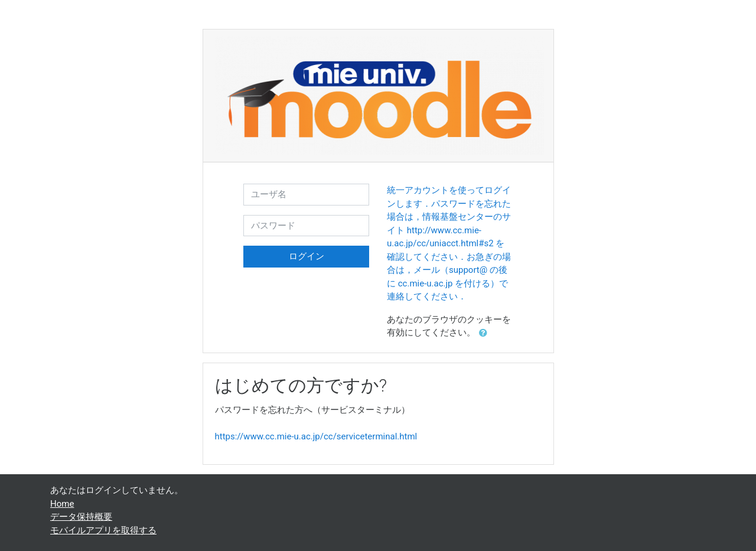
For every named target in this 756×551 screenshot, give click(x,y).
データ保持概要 (81, 517)
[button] (485, 333)
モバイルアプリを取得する (103, 530)
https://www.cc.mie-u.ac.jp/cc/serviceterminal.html (316, 436)
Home (62, 504)
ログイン (307, 256)
